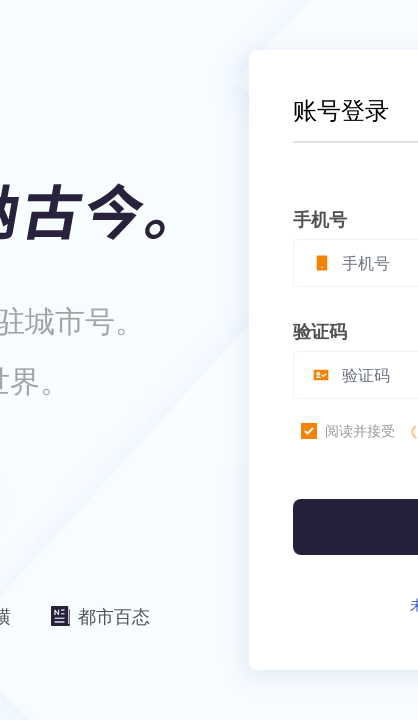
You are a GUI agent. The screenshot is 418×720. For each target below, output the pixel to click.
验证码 (320, 331)
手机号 (320, 219)
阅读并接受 (360, 430)
